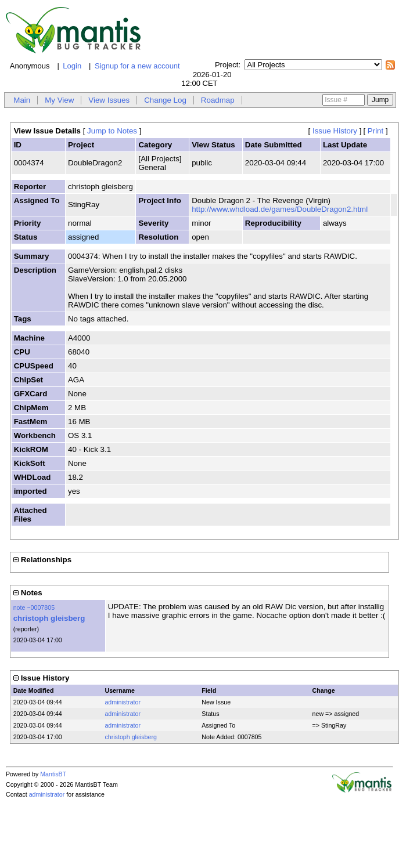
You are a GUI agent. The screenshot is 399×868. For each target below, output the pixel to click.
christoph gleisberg (49, 618)
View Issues (109, 100)
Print (375, 131)
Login (72, 66)
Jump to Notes (112, 131)
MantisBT (53, 774)
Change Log (165, 100)
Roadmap (218, 100)
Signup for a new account (137, 66)
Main (22, 100)
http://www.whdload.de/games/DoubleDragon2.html (280, 209)
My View (59, 100)
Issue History (335, 131)
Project (227, 65)
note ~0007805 (34, 607)
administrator (123, 702)
